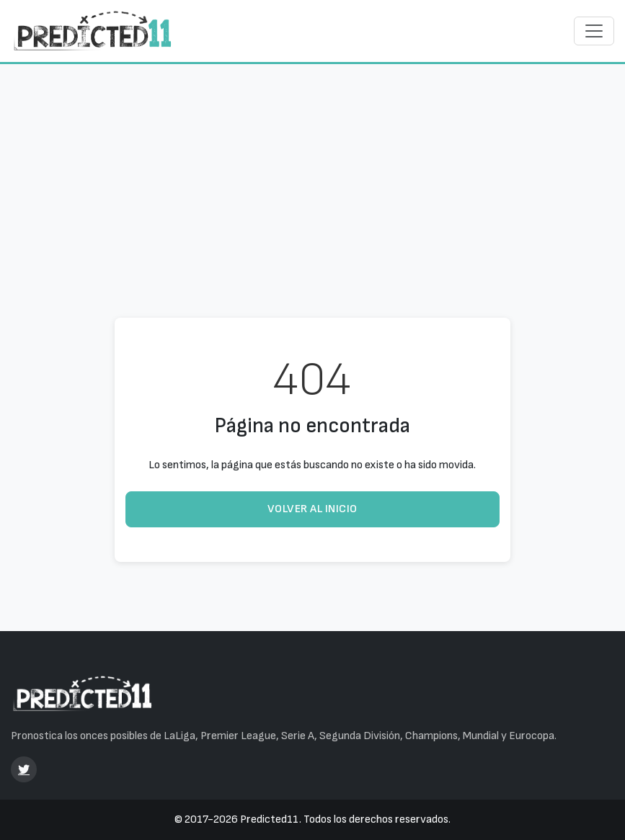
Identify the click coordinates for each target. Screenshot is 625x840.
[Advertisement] (312, 171)
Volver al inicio (312, 509)
